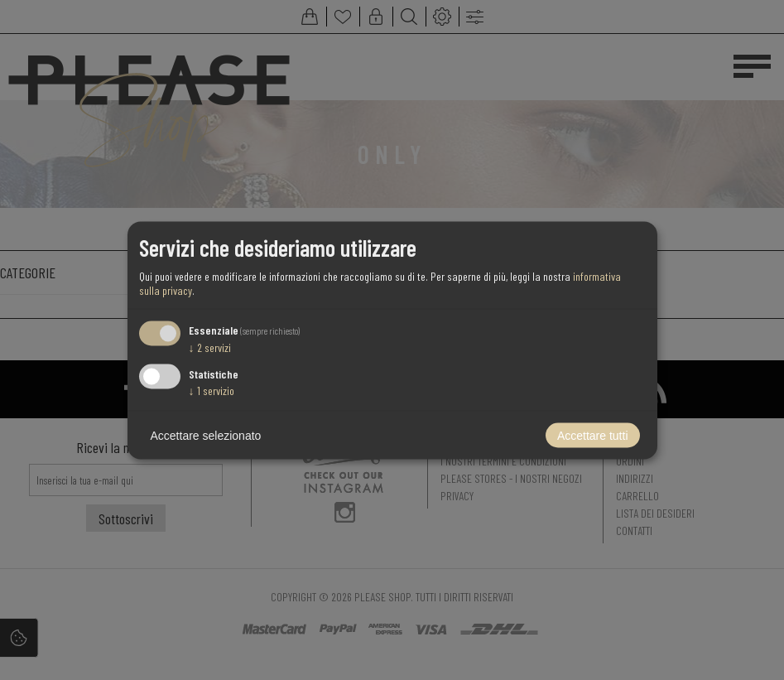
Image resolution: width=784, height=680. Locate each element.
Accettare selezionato (206, 435)
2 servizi (210, 347)
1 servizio (212, 390)
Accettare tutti (593, 435)
